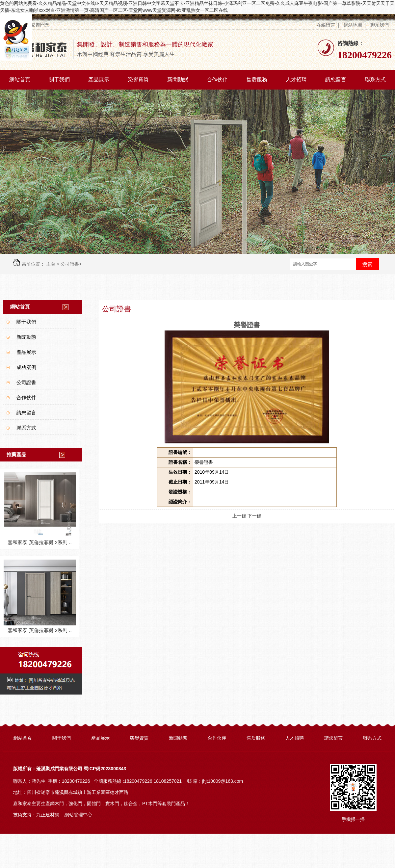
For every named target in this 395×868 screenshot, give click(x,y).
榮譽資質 (138, 79)
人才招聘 (296, 79)
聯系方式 (375, 79)
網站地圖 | (355, 25)
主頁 (51, 264)
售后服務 (257, 79)
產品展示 (99, 79)
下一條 (254, 516)
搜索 (367, 264)
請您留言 (336, 79)
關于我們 (59, 79)
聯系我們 (380, 25)
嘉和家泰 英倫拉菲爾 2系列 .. (39, 542)
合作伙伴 (217, 79)
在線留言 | (328, 25)
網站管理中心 (78, 815)
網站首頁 (20, 79)
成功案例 (26, 367)
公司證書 (26, 382)
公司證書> (71, 264)
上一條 (239, 516)
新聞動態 (178, 79)
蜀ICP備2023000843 (105, 769)
